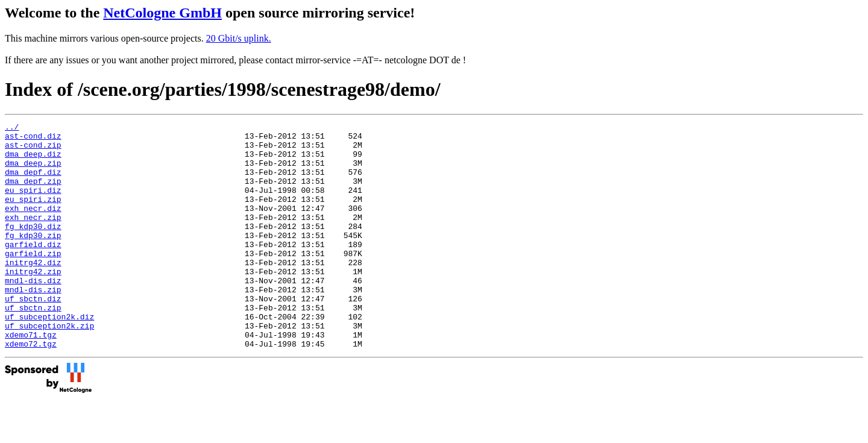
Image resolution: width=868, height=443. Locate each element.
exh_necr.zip (33, 237)
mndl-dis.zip (33, 324)
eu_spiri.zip (33, 215)
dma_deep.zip (33, 172)
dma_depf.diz (33, 183)
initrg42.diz (33, 291)
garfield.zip (33, 280)
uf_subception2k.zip (49, 367)
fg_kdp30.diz (33, 248)
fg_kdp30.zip (33, 259)
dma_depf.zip (33, 193)
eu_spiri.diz (33, 204)
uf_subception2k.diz (49, 356)
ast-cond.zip (33, 150)
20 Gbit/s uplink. (239, 38)
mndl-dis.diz (33, 313)
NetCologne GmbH (162, 13)
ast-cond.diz (33, 139)
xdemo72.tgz (31, 389)
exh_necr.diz (33, 226)
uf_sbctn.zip (33, 345)
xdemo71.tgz (31, 378)
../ (12, 128)
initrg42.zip (33, 302)
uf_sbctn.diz (33, 335)
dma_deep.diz (33, 161)
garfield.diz (33, 269)
